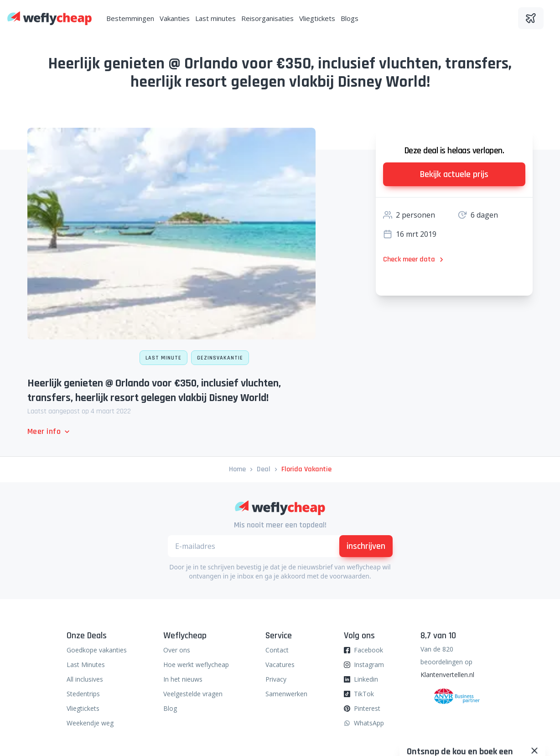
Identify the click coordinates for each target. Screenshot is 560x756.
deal (264, 469)
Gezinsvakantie (220, 358)
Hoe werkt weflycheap (196, 665)
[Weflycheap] (49, 18)
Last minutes (215, 18)
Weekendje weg (90, 723)
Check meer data (415, 259)
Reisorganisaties (267, 18)
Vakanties (175, 18)
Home (237, 469)
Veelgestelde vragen (193, 694)
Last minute (163, 358)
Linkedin (366, 679)
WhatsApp (369, 723)
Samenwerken (286, 694)
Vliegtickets (317, 18)
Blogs (350, 18)
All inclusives (85, 679)
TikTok (364, 694)
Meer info (49, 431)
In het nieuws (183, 679)
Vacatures (280, 665)
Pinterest (367, 708)
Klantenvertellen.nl (447, 675)
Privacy (276, 679)
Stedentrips (83, 694)
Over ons (177, 650)
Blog (170, 708)
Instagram (369, 665)
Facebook (368, 650)
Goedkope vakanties (97, 650)
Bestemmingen (130, 18)
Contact (277, 650)
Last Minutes (86, 665)
